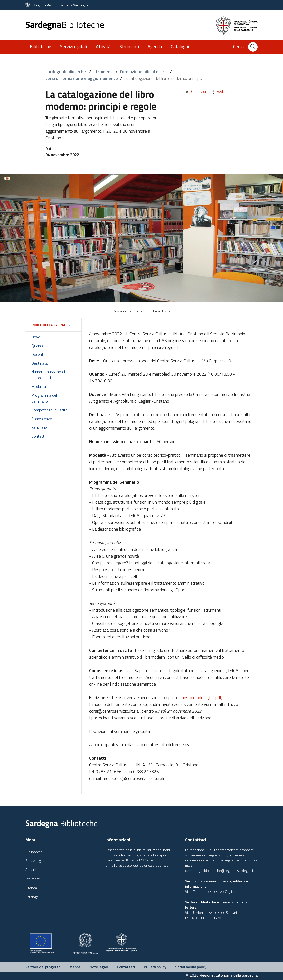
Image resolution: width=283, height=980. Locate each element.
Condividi (196, 91)
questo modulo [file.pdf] (201, 697)
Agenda (155, 47)
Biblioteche (41, 47)
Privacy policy (155, 967)
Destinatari (41, 363)
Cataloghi (180, 47)
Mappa (75, 967)
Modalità (39, 386)
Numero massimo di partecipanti (48, 375)
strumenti (103, 71)
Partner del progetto (43, 967)
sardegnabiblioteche (66, 71)
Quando (38, 346)
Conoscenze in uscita (49, 419)
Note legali (99, 967)
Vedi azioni (223, 91)
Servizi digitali (73, 47)
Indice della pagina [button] (48, 325)
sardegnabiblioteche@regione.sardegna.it (220, 871)
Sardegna (65, 25)
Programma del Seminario (44, 398)
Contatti (38, 436)
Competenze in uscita (49, 410)
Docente (38, 354)
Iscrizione (39, 427)
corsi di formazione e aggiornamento (82, 78)
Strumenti (129, 47)
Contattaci (126, 967)
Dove (36, 337)
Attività (103, 47)
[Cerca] (253, 47)
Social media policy (191, 967)
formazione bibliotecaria (144, 71)
